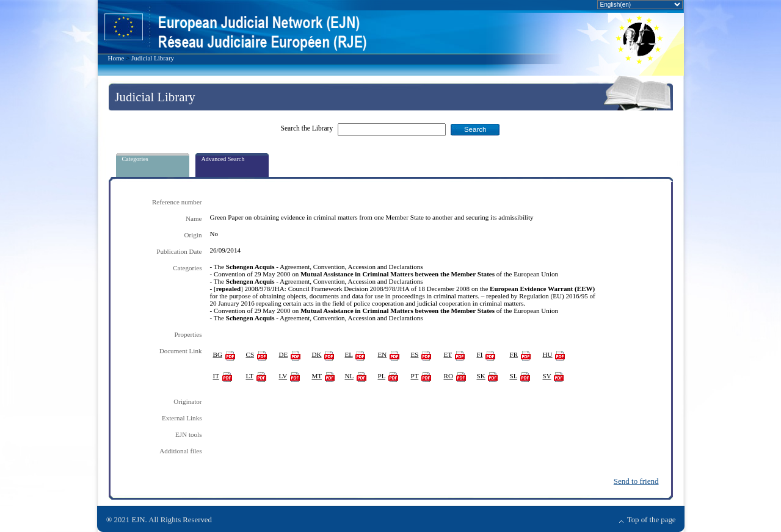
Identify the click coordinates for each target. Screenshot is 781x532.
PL (382, 376)
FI (480, 354)
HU (548, 354)
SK (481, 376)
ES (415, 354)
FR (514, 354)
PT (415, 376)
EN (383, 354)
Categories (135, 159)
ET (448, 354)
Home (116, 58)
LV (283, 376)
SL (514, 376)
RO (449, 376)
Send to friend (636, 481)
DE (284, 354)
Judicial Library (153, 58)
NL (349, 376)
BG (218, 354)
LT (250, 376)
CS (250, 354)
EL (349, 354)
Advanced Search (223, 159)
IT (216, 376)
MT (317, 376)
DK (317, 354)
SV (547, 376)
